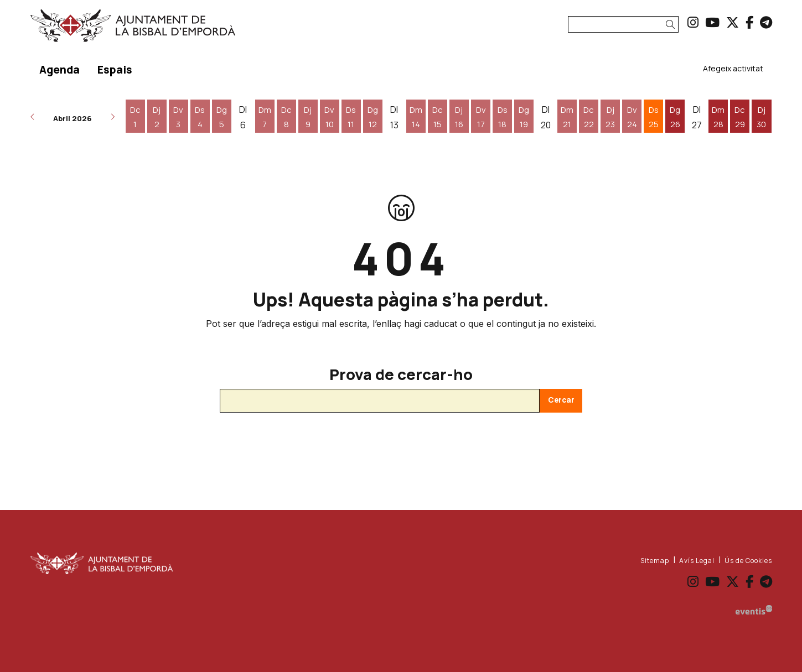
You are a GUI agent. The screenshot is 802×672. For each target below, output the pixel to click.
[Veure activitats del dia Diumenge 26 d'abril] (675, 117)
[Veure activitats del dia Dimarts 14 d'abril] (416, 117)
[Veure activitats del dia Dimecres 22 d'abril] (589, 117)
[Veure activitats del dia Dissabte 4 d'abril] (200, 117)
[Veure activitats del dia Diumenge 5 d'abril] (222, 117)
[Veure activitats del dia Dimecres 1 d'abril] (135, 117)
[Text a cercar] (623, 24)
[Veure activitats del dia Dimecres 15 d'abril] (438, 117)
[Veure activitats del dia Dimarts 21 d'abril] (567, 117)
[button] (672, 25)
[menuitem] (693, 22)
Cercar (561, 400)
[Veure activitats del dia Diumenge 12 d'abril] (373, 117)
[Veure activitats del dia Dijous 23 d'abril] (610, 117)
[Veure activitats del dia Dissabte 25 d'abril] (653, 117)
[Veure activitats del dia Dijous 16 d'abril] (459, 117)
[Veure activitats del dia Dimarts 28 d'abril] (718, 117)
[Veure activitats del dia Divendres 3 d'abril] (178, 117)
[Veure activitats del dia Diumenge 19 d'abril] (524, 117)
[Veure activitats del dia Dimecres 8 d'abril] (286, 117)
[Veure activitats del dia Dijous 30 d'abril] (761, 117)
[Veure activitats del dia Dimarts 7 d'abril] (265, 117)
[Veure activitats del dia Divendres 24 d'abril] (632, 117)
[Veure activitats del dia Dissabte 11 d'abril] (351, 117)
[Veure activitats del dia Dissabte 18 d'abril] (502, 117)
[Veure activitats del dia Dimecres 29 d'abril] (740, 117)
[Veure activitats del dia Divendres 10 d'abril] (330, 117)
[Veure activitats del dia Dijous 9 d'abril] (308, 117)
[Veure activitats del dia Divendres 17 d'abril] (481, 117)
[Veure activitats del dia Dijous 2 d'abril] (157, 117)
